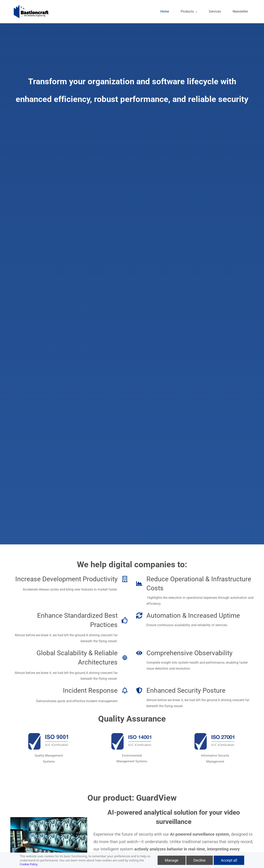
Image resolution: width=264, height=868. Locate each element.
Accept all (229, 860)
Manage (172, 860)
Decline (200, 860)
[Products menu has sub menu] (191, 11)
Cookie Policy (29, 864)
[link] (49, 735)
